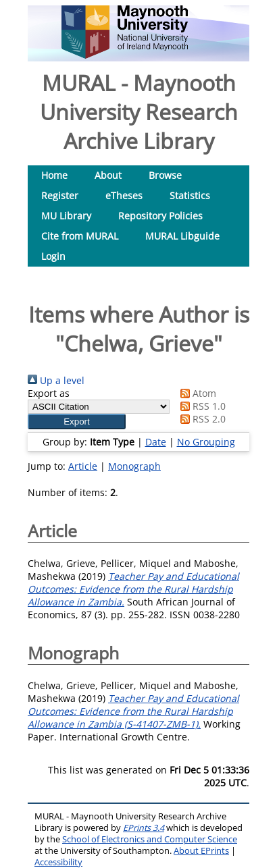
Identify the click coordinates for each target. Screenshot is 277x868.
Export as (49, 393)
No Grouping (206, 442)
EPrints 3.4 (144, 828)
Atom (196, 393)
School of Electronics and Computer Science (150, 839)
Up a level (56, 380)
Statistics (190, 195)
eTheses (124, 195)
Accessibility (58, 862)
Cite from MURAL (80, 236)
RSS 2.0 (201, 419)
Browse (165, 175)
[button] (77, 422)
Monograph (134, 466)
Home (54, 175)
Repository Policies (160, 216)
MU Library (66, 216)
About (108, 175)
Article (83, 466)
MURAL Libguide (182, 236)
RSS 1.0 (201, 406)
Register (60, 195)
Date (156, 442)
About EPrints (201, 851)
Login (53, 256)
